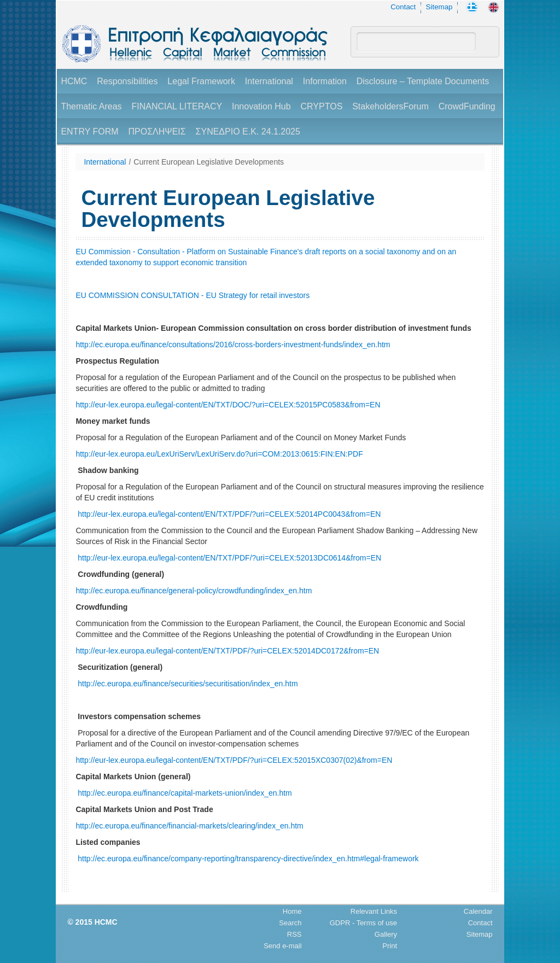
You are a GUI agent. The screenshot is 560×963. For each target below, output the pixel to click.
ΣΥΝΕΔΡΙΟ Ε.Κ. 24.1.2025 (248, 132)
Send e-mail (282, 946)
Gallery (386, 934)
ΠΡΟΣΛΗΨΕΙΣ (157, 132)
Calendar (478, 911)
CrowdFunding (467, 106)
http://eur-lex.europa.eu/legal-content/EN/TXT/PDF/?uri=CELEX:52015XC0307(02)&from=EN (234, 760)
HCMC (74, 81)
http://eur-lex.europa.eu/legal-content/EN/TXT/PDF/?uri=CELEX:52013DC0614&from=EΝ (229, 558)
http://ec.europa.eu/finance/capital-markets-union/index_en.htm (185, 793)
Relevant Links (374, 911)
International (269, 81)
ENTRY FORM (89, 132)
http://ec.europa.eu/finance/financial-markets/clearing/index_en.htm (189, 826)
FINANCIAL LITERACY (177, 106)
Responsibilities (127, 81)
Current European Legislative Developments (209, 162)
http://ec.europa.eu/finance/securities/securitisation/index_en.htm (188, 684)
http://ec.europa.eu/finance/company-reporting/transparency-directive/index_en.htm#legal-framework (248, 859)
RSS (294, 934)
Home (292, 911)
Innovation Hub (261, 106)
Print (390, 946)
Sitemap (439, 7)
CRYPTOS (322, 106)
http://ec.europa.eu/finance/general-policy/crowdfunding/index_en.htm (194, 591)
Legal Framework (201, 81)
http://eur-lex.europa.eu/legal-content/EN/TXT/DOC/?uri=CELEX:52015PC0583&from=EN (228, 405)
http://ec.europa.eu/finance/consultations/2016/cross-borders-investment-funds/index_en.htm (233, 345)
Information (325, 81)
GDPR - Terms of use (363, 923)
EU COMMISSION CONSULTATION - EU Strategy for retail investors (192, 295)
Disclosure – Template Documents (423, 81)
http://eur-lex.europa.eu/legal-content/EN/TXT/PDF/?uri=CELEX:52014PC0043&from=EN (229, 514)
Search (290, 923)
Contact (403, 7)
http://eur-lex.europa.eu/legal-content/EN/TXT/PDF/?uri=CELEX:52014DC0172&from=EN (227, 651)
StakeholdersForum (390, 106)
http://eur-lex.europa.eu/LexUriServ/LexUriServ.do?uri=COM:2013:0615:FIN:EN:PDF (219, 454)
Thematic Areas (91, 106)
